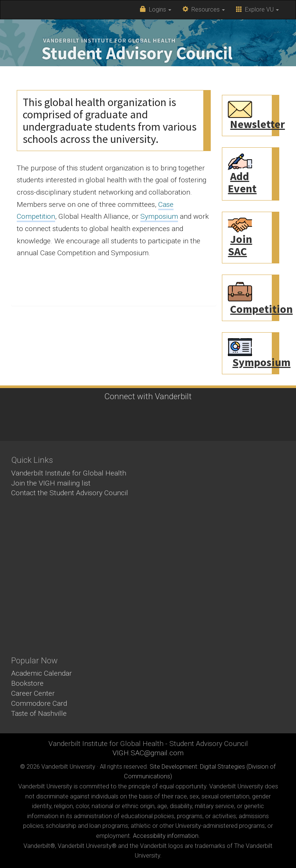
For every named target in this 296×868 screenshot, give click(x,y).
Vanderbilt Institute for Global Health (69, 473)
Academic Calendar (42, 673)
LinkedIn (157, 427)
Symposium (159, 216)
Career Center (33, 693)
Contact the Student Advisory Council (70, 493)
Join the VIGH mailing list (51, 483)
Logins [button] (156, 9)
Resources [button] (204, 9)
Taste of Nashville (39, 713)
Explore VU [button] (257, 9)
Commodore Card (39, 703)
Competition (261, 309)
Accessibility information (166, 836)
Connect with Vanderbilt (148, 396)
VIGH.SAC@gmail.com (148, 753)
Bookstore (27, 683)
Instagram (136, 427)
